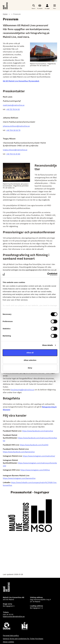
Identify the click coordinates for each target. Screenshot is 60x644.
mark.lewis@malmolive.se (14, 105)
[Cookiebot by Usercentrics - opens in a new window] (47, 274)
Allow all (30, 353)
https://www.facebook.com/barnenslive (19, 452)
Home (5, 14)
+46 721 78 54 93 (13, 109)
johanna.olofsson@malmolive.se (16, 126)
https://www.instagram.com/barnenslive (19, 478)
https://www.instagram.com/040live (35, 470)
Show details (48, 345)
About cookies (8, 642)
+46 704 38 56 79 (13, 130)
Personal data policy (11, 635)
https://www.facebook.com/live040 (34, 445)
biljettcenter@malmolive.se (14, 616)
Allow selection (30, 360)
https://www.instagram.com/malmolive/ (39, 456)
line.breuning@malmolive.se (22, 390)
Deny (30, 368)
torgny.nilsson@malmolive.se (15, 150)
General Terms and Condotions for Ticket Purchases (23, 639)
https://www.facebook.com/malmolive (38, 431)
